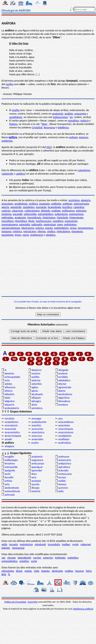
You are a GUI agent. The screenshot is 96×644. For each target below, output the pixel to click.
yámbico (50, 235)
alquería (9, 405)
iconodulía (54, 544)
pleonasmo (28, 228)
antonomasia (81, 204)
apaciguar (37, 467)
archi (7, 474)
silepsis (42, 231)
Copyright (32, 602)
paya (60, 224)
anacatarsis (11, 425)
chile (37, 571)
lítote (31, 221)
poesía (49, 228)
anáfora (33, 204)
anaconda (10, 429)
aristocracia (65, 474)
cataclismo (84, 170)
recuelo (14, 544)
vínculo (11, 558)
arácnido (63, 470)
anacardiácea (66, 422)
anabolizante (39, 422)
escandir (18, 214)
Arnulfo (9, 477)
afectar (62, 384)
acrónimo (74, 200)
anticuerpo (38, 463)
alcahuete (37, 394)
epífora (13, 137)
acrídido (63, 377)
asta (7, 484)
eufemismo (61, 214)
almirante (57, 571)
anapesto (44, 204)
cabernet (86, 544)
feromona (49, 127)
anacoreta (80, 114)
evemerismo (76, 214)
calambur (79, 207)
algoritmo (64, 398)
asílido (62, 481)
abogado (63, 370)
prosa (73, 228)
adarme (36, 380)
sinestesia (77, 231)
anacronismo (66, 432)
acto (7, 380)
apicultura (64, 467)
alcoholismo (65, 394)
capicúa (6, 211)
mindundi (40, 544)
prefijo (10, 84)
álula (34, 405)
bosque (80, 571)
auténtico (73, 558)
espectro (48, 558)
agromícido (65, 387)
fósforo (13, 124)
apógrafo (10, 470)
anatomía (58, 114)
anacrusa (37, 436)
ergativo (24, 561)
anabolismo (11, 422)
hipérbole (63, 217)
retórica (17, 231)
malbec (66, 544)
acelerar (63, 373)
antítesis (68, 204)
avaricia (36, 491)
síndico (51, 231)
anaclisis (36, 425)
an (71, 117)
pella (4, 544)
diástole (46, 211)
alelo (7, 398)
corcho (37, 558)
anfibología (11, 460)
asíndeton (29, 207)
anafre (35, 443)
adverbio (37, 384)
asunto (35, 484)
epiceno (84, 137)
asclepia (36, 481)
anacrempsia (66, 429)
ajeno (35, 391)
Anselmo (10, 463)
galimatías (7, 217)
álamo (62, 391)
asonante (41, 207)
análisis (69, 114)
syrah (75, 544)
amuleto (9, 418)
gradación (20, 217)
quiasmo (7, 231)
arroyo (62, 477)
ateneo (62, 484)
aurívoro (63, 488)
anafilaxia (64, 439)
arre (34, 477)
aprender (37, 470)
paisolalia (25, 224)
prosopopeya (85, 228)
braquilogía (54, 207)
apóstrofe (16, 207)
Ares (34, 474)
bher (44, 124)
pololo (28, 571)
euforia (85, 120)
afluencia (10, 387)
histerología (76, 217)
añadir (8, 439)
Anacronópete (13, 436)
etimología (8, 571)
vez (3, 558)
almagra (36, 401)
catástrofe (7, 174)
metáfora (58, 221)
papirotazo (50, 224)
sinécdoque (63, 231)
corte (34, 561)
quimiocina (26, 544)
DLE (49, 147)
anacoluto (7, 204)
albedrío (9, 394)
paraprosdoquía (11, 228)
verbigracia (37, 235)
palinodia (37, 224)
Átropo (35, 488)
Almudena (64, 401)
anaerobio (37, 439)
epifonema (68, 211)
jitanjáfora (21, 221)
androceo (64, 457)
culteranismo (32, 211)
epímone (81, 211)
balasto (6, 548)
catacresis (17, 211)
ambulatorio (12, 408)
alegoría (86, 200)
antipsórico (65, 463)
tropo (18, 235)
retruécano (30, 231)
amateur (63, 405)
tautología (7, 235)
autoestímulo (12, 491)
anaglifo (9, 457)
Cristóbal (37, 127)
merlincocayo (44, 221)
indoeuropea (60, 117)
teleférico (63, 127)
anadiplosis (16, 117)
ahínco (9, 391)
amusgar (36, 418)
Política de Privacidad (15, 602)
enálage (56, 211)
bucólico (67, 207)
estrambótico (46, 214)
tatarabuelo (24, 558)
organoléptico (10, 561)
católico (20, 174)
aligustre (10, 401)
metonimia (71, 221)
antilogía (56, 204)
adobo (8, 384)
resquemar (18, 548)
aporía (5, 207)
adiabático (64, 380)
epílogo (73, 137)
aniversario (65, 460)
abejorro (36, 370)
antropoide (11, 467)
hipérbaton (49, 217)
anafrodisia (64, 443)
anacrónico (38, 432)
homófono (8, 221)
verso (26, 235)
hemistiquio (34, 217)
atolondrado (12, 488)
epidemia (7, 141)
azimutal (10, 495)
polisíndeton (61, 228)
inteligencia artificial (83, 609)
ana (60, 418)
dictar (19, 571)
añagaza (9, 446)
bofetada (60, 558)
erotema (7, 214)
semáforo (73, 120)
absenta (9, 373)
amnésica (37, 408)
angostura (37, 460)
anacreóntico (12, 432)
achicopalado (12, 377)
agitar (35, 387)
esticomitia (30, 214)
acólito (35, 377)
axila (61, 491)
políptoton (70, 224)
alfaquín (36, 398)
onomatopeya (10, 224)
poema (40, 228)
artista (8, 481)
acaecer (36, 373)
